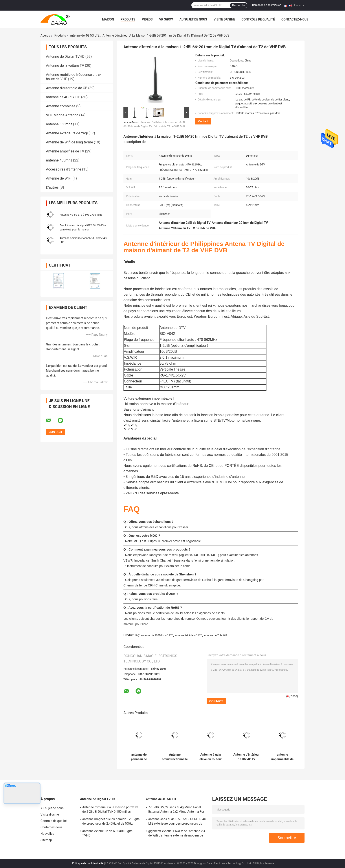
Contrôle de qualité (258, 19)
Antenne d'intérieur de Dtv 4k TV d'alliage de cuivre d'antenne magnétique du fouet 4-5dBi (247, 757)
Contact (203, 121)
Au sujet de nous (193, 19)
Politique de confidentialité (88, 863)
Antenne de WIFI (59, 178)
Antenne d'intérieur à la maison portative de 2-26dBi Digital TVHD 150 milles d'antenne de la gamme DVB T (110, 810)
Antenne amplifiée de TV (65, 151)
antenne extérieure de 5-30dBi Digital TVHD (108, 833)
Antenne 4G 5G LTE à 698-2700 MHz (81, 215)
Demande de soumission (267, 5)
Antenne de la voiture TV (65, 66)
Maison (108, 19)
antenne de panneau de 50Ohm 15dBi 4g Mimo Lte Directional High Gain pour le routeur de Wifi (139, 757)
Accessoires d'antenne (64, 169)
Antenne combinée (61, 106)
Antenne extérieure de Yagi (67, 133)
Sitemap (46, 840)
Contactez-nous (295, 19)
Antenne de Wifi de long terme (69, 142)
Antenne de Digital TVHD (65, 57)
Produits (128, 19)
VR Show (166, 19)
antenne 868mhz (59, 124)
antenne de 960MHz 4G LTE (157, 635)
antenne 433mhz (59, 160)
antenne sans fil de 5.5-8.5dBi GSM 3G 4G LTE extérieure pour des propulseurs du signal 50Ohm (177, 822)
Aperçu (45, 35)
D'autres (52, 187)
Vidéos (147, 19)
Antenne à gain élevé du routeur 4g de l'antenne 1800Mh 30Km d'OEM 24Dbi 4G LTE (211, 757)
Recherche (239, 5)
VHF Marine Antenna (62, 115)
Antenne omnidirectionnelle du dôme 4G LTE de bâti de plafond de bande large (175, 757)
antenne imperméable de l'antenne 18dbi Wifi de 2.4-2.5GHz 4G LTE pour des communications (282, 757)
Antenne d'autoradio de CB (67, 88)
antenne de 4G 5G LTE (84, 35)
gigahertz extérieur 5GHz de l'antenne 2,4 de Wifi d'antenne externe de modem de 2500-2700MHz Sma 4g (177, 834)
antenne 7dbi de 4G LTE (188, 635)
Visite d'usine (224, 19)
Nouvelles (47, 834)
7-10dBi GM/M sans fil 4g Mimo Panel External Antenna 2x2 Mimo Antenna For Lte (176, 810)
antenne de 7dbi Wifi (216, 635)
